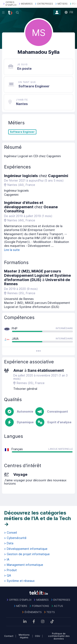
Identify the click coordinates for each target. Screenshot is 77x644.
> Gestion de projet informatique (27, 554)
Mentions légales (24, 636)
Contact (9, 636)
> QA (7, 575)
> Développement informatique (26, 549)
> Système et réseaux (19, 581)
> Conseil (10, 533)
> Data (9, 543)
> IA (7, 559)
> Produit (10, 570)
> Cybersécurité (15, 538)
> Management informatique (24, 565)
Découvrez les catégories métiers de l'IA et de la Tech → (37, 518)
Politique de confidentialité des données (59, 636)
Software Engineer (22, 132)
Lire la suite (12, 250)
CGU (37, 636)
